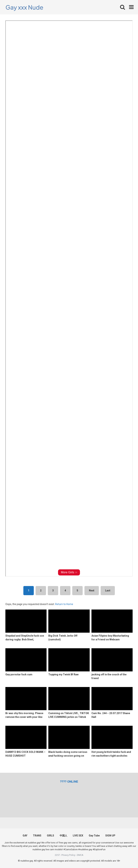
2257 (57, 855)
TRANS (37, 836)
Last (108, 591)
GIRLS (50, 836)
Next (92, 591)
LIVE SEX (78, 836)
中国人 (63, 836)
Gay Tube (94, 836)
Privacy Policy (68, 855)
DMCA (80, 855)
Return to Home (64, 604)
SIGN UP (110, 836)
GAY (25, 836)
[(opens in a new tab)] (69, 782)
